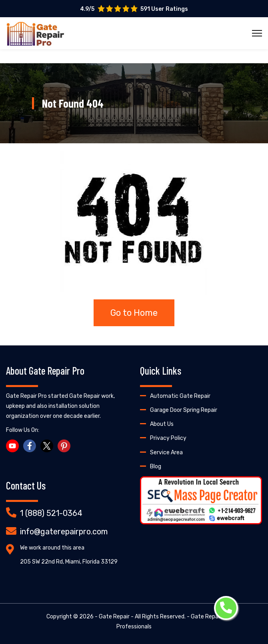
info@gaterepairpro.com (64, 532)
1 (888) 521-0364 (51, 513)
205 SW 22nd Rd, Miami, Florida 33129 (69, 562)
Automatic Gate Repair (180, 396)
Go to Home (134, 313)
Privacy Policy (168, 438)
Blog (156, 466)
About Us (162, 424)
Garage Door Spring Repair (184, 410)
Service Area (166, 452)
